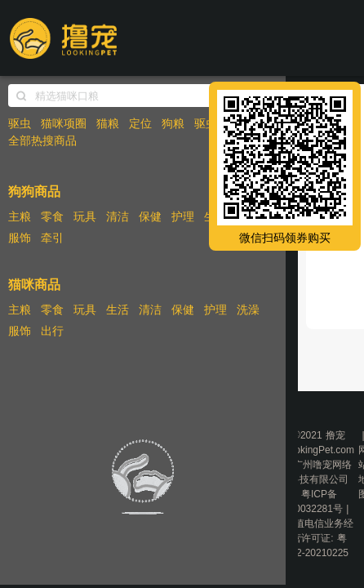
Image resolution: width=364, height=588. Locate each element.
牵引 (52, 238)
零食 (52, 216)
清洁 (118, 216)
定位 (140, 123)
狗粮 (173, 123)
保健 (150, 216)
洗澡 (248, 310)
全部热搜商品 (42, 140)
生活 (118, 310)
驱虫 (20, 123)
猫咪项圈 (64, 123)
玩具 (85, 216)
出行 (52, 331)
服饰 (20, 238)
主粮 (20, 216)
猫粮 (108, 123)
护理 (183, 216)
